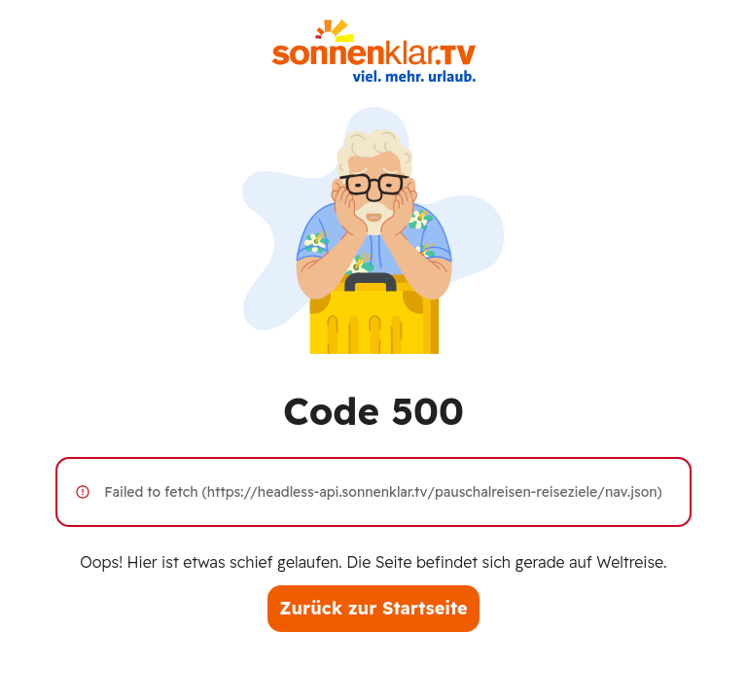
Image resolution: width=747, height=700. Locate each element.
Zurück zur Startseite (373, 608)
